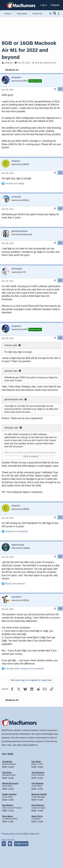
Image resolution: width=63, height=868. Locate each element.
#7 (60, 517)
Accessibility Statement (28, 834)
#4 (60, 243)
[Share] (55, 89)
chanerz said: (11, 345)
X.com (11, 767)
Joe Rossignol (38, 772)
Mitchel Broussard (10, 783)
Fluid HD (11, 840)
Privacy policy (8, 834)
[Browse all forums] (50, 13)
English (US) (21, 844)
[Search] (55, 13)
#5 (60, 280)
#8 (60, 556)
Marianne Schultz (39, 794)
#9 (60, 609)
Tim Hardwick (38, 783)
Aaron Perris (37, 816)
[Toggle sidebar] (59, 13)
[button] (4, 5)
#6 (60, 338)
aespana (9, 63)
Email (5, 767)
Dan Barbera (8, 805)
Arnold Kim (7, 762)
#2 (60, 173)
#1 (60, 89)
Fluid (4, 840)
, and (25, 669)
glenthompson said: (14, 399)
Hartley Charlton (9, 794)
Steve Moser (8, 816)
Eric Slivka (36, 762)
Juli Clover (7, 772)
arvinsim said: (11, 371)
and (15, 183)
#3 (60, 208)
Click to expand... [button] (32, 456)
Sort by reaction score (46, 63)
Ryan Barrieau (38, 805)
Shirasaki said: (12, 428)
